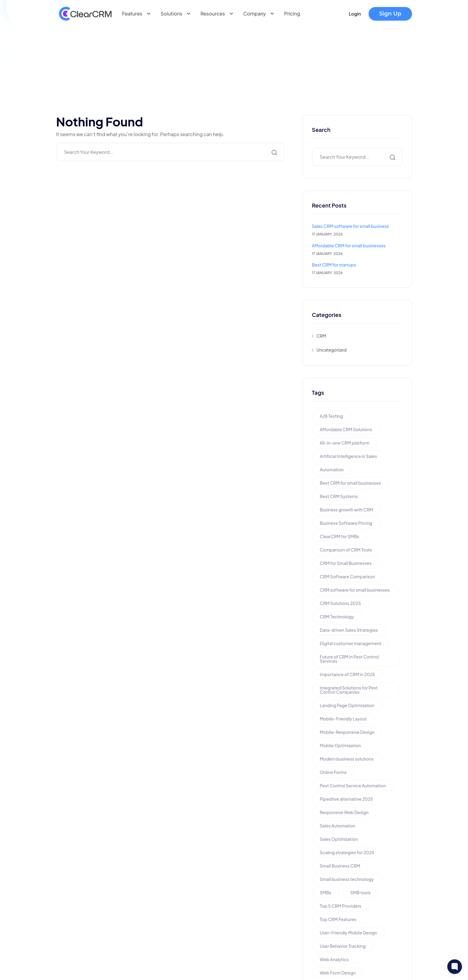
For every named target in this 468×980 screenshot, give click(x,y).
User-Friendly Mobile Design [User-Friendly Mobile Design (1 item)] (348, 933)
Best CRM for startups (334, 265)
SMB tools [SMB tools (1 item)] (361, 892)
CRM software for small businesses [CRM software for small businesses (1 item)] (355, 590)
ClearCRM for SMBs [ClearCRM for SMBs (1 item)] (340, 536)
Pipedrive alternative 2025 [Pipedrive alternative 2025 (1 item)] (347, 799)
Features (138, 14)
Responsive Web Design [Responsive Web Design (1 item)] (344, 812)
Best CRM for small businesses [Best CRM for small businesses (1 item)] (350, 483)
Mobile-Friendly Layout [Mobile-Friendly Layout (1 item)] (343, 719)
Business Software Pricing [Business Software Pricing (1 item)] (346, 523)
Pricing (292, 14)
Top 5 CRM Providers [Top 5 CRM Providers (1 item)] (341, 906)
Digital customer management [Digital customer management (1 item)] (351, 643)
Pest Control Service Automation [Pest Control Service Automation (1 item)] (353, 786)
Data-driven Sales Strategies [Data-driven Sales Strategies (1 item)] (349, 630)
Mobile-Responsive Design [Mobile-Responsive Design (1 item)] (347, 732)
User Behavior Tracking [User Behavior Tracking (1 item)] (343, 946)
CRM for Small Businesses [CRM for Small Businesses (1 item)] (346, 563)
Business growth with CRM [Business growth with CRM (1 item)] (347, 510)
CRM (321, 336)
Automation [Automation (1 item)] (332, 469)
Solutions (177, 14)
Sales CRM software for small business (350, 226)
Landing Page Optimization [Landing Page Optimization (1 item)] (347, 705)
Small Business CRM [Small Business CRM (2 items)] (340, 866)
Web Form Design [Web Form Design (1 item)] (338, 973)
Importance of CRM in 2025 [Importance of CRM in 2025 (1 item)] (348, 674)
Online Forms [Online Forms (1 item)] (333, 772)
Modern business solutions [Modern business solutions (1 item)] (347, 759)
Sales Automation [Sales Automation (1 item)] (338, 826)
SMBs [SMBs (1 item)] (326, 892)
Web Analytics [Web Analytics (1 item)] (334, 959)
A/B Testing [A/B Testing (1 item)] (331, 416)
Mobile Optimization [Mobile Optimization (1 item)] (340, 745)
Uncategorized (332, 350)
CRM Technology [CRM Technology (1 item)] (337, 617)
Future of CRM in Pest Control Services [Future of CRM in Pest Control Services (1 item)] (349, 659)
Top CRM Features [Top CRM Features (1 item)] (338, 919)
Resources (218, 14)
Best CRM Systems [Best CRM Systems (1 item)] (339, 496)
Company (260, 14)
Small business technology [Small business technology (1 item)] (347, 879)
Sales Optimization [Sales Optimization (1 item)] (339, 839)
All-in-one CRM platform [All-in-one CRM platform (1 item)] (345, 443)
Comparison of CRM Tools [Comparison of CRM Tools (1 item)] (346, 550)
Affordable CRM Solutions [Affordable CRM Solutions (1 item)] (346, 429)
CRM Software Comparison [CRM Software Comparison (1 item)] (348, 576)
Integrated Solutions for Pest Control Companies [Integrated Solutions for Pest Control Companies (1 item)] (349, 690)
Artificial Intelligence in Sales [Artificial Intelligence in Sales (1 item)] (348, 456)
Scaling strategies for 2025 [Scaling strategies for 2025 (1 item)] (347, 852)
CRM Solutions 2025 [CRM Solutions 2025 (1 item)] (340, 603)
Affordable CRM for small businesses (349, 246)
